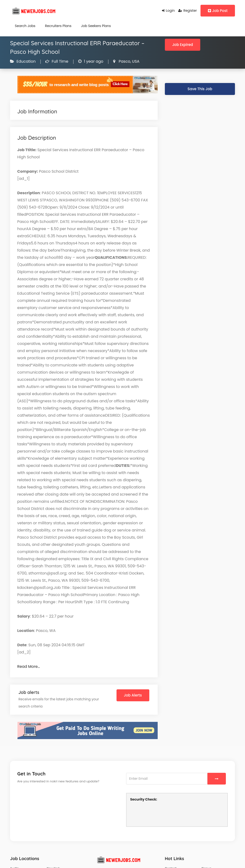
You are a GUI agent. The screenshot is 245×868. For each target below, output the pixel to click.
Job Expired (183, 45)
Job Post (218, 11)
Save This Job (200, 89)
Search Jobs (25, 26)
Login (168, 11)
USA (135, 61)
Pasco (124, 61)
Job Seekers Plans (96, 26)
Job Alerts (133, 695)
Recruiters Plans (58, 26)
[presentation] (167, 813)
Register (187, 11)
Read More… (29, 666)
